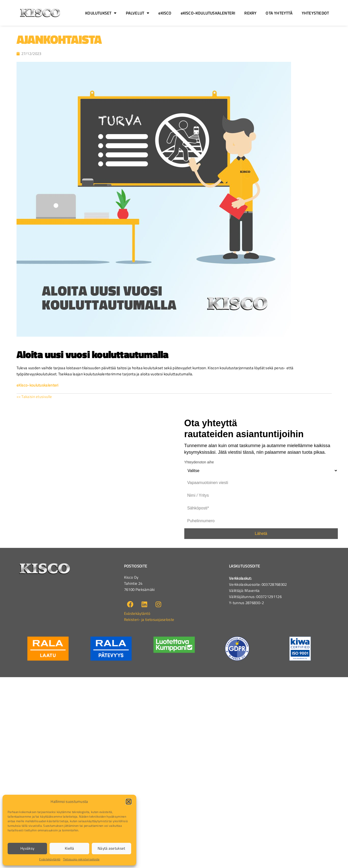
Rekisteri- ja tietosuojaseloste (149, 620)
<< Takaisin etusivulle (34, 397)
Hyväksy (27, 848)
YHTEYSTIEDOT (315, 13)
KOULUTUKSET (101, 13)
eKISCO (165, 13)
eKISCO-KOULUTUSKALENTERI (208, 13)
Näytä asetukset (111, 848)
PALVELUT (138, 13)
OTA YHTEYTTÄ (279, 13)
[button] (129, 802)
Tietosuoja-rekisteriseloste (81, 859)
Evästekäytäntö (50, 859)
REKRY (250, 13)
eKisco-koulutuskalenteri (37, 385)
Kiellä (69, 848)
